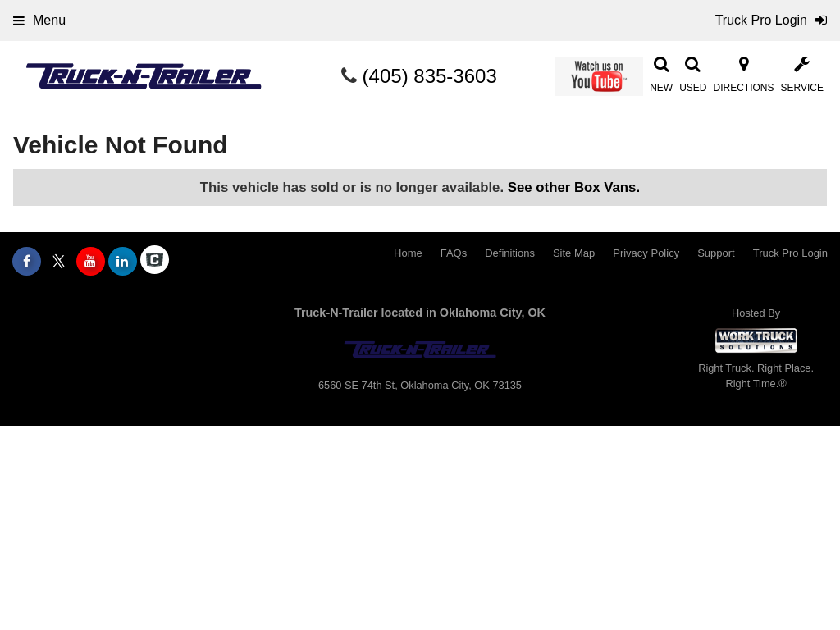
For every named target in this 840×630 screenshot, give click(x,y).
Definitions (510, 253)
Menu (39, 20)
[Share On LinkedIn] (123, 262)
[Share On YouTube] (91, 262)
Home (408, 253)
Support (716, 253)
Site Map (574, 253)
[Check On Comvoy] (155, 262)
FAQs (454, 253)
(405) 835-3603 (430, 76)
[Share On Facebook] (27, 262)
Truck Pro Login (790, 253)
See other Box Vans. (574, 187)
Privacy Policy (646, 253)
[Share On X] (59, 262)
